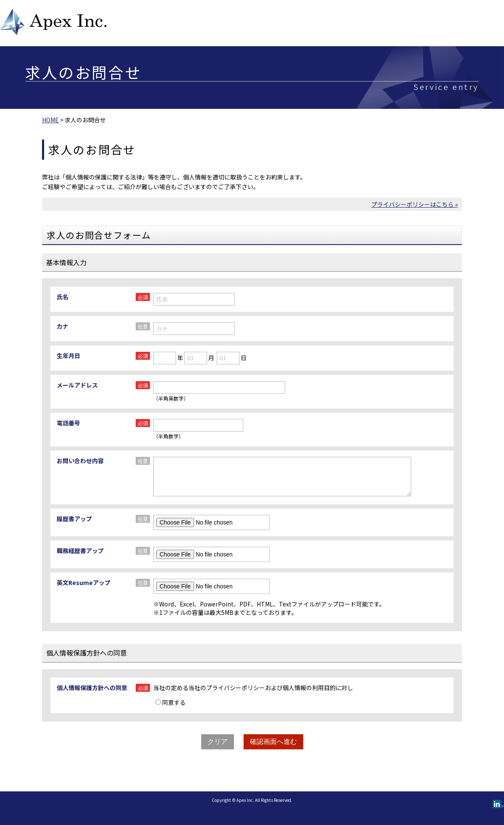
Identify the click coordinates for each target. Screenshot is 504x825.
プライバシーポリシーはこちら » (415, 204)
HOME (50, 120)
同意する (171, 702)
